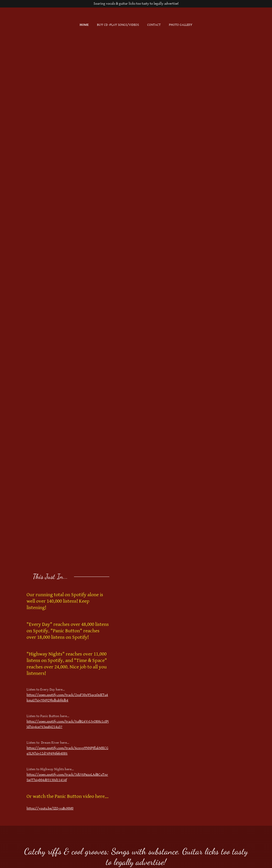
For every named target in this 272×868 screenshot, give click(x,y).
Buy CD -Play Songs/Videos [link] (118, 25)
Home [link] (84, 25)
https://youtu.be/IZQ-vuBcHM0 (50, 808)
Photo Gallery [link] (181, 25)
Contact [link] (154, 25)
